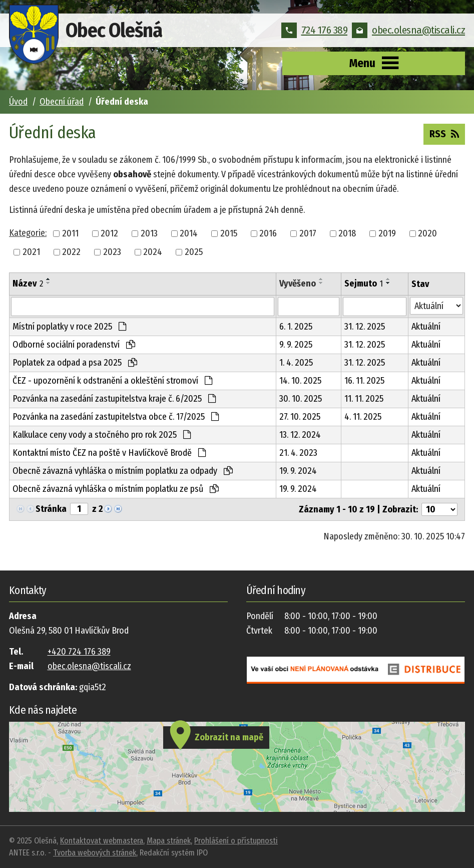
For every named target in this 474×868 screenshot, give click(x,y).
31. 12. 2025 (365, 327)
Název (28, 283)
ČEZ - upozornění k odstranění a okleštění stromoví (112, 381)
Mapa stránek (169, 841)
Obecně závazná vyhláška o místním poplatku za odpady (123, 471)
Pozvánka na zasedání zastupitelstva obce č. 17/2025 (116, 417)
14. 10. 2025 (300, 381)
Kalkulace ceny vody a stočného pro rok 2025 (102, 435)
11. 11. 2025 (364, 399)
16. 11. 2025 (364, 381)
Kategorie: (28, 233)
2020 (427, 233)
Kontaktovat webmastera (102, 841)
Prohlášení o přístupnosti (236, 841)
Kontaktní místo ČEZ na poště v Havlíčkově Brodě (109, 453)
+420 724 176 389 (79, 652)
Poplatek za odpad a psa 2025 (75, 363)
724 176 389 (315, 30)
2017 (308, 233)
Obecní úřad (62, 102)
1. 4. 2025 (296, 363)
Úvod (18, 102)
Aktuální (426, 327)
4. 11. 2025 (363, 417)
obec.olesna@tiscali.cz (408, 30)
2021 (31, 252)
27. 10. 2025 (300, 417)
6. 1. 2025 (296, 327)
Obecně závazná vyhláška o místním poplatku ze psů (116, 489)
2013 (149, 233)
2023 (112, 252)
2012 (109, 233)
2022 (71, 252)
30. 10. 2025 (301, 399)
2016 (268, 233)
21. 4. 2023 (298, 453)
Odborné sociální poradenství (74, 345)
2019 (387, 233)
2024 (153, 252)
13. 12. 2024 (300, 435)
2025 (194, 252)
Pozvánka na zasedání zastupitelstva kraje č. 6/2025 (114, 399)
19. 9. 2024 (298, 471)
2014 (189, 233)
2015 (229, 233)
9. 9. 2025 (296, 345)
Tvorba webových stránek (95, 853)
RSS (444, 133)
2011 (70, 233)
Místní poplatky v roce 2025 (69, 327)
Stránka (51, 509)
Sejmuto (364, 283)
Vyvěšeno (298, 283)
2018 (347, 233)
